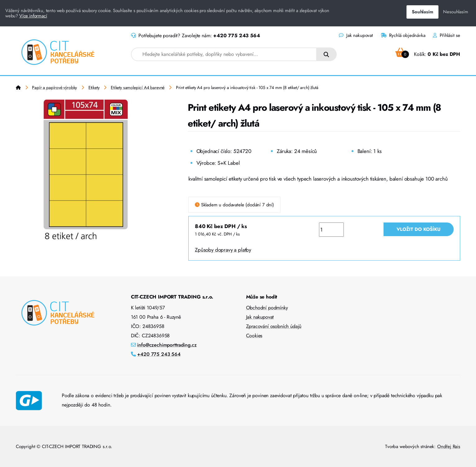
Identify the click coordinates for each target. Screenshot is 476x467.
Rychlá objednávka (403, 35)
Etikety (94, 88)
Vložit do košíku (419, 229)
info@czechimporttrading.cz (167, 345)
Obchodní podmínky (267, 308)
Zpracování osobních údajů (274, 326)
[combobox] (224, 54)
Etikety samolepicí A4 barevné (138, 88)
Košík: (428, 54)
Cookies (254, 336)
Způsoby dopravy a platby (223, 250)
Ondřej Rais (449, 447)
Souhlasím (422, 12)
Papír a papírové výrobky (54, 88)
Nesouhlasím (456, 12)
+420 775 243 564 (236, 36)
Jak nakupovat (356, 35)
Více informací (33, 16)
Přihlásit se (447, 35)
